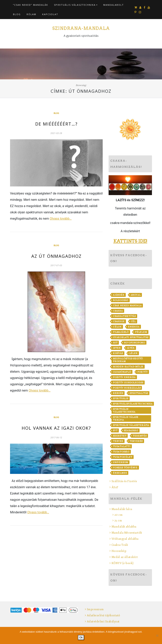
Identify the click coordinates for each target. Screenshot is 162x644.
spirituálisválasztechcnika (133, 404)
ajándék (119, 295)
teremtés (140, 436)
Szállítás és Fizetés (124, 481)
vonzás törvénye (125, 468)
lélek (133, 353)
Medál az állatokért (125, 557)
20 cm (119, 515)
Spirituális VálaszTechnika (75, 5)
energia (134, 327)
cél (133, 321)
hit (115, 343)
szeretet (120, 436)
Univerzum (121, 462)
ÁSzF (115, 487)
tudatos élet (123, 457)
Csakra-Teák (120, 545)
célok (117, 327)
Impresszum (95, 609)
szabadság (131, 430)
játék (131, 348)
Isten (117, 348)
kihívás (118, 353)
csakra (118, 311)
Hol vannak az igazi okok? (56, 428)
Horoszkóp (119, 551)
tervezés (136, 441)
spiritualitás (139, 393)
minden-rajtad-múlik (128, 367)
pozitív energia (124, 377)
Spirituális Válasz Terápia (126, 418)
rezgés (118, 393)
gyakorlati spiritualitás (131, 337)
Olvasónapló (122, 372)
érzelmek (120, 473)
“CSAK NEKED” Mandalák (31, 5)
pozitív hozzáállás (127, 388)
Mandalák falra (122, 509)
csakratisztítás (124, 316)
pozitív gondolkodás (128, 383)
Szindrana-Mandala (81, 28)
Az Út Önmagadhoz (56, 256)
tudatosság (121, 452)
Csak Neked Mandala (127, 305)
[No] (157, 636)
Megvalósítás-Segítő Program (128, 360)
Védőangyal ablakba (125, 539)
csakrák (119, 321)
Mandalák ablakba (124, 527)
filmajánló (121, 332)
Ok (81, 637)
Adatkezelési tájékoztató (104, 615)
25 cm (118, 521)
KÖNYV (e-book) (123, 563)
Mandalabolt (114, 5)
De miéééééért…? (56, 124)
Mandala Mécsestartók (127, 533)
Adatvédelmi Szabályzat (103, 622)
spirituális (121, 398)
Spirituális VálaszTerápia (131, 425)
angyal (136, 295)
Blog (17, 14)
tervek (118, 441)
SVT (115, 430)
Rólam (31, 14)
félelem (141, 332)
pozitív (143, 372)
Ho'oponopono (134, 343)
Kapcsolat (50, 14)
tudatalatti (122, 446)
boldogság (121, 300)
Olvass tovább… (61, 219)
